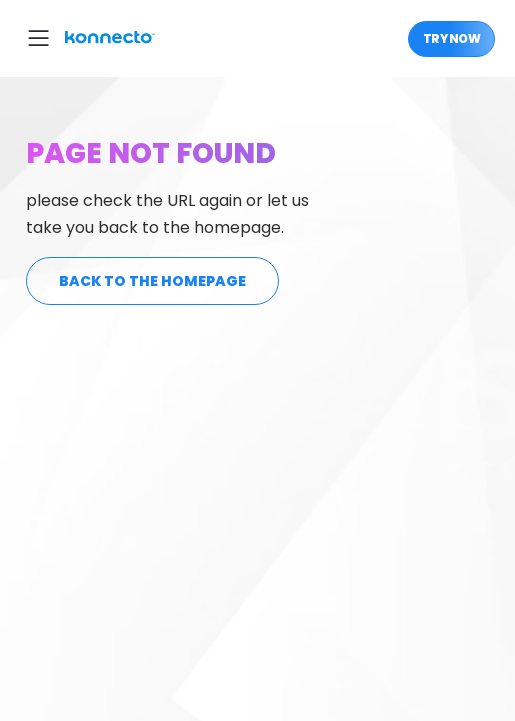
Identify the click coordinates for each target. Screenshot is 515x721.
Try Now (452, 38)
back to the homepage (152, 281)
